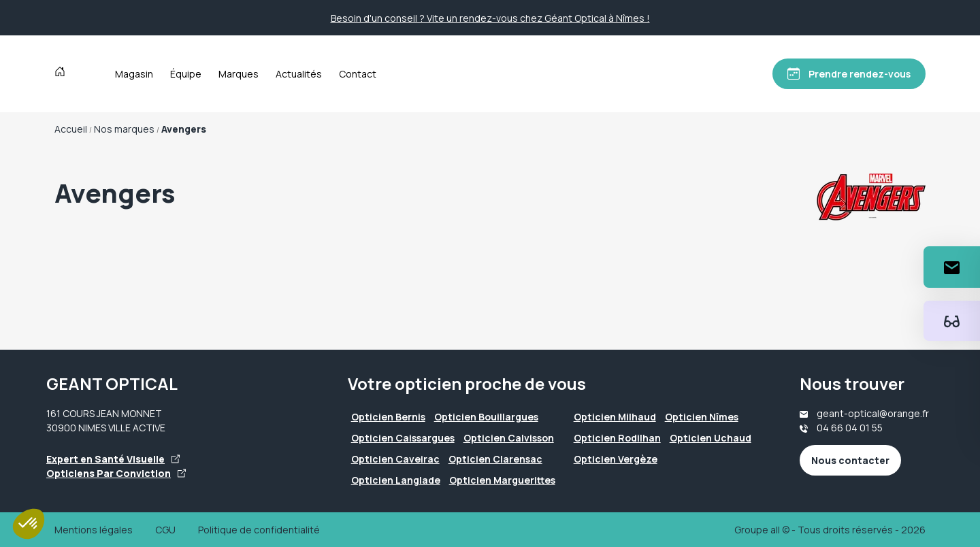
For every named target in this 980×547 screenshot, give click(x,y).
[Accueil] (63, 73)
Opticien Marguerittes (502, 480)
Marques (239, 74)
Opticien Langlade (396, 480)
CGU (165, 530)
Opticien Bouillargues (486, 417)
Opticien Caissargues (403, 438)
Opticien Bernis (388, 417)
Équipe (186, 74)
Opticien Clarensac (495, 459)
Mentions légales (94, 530)
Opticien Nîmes (702, 417)
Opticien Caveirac (395, 459)
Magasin (134, 74)
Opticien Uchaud (710, 438)
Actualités (299, 74)
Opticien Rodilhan (617, 438)
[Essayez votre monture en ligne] (952, 321)
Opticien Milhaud (615, 417)
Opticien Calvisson (509, 438)
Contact (358, 74)
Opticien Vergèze (616, 459)
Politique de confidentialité (259, 530)
